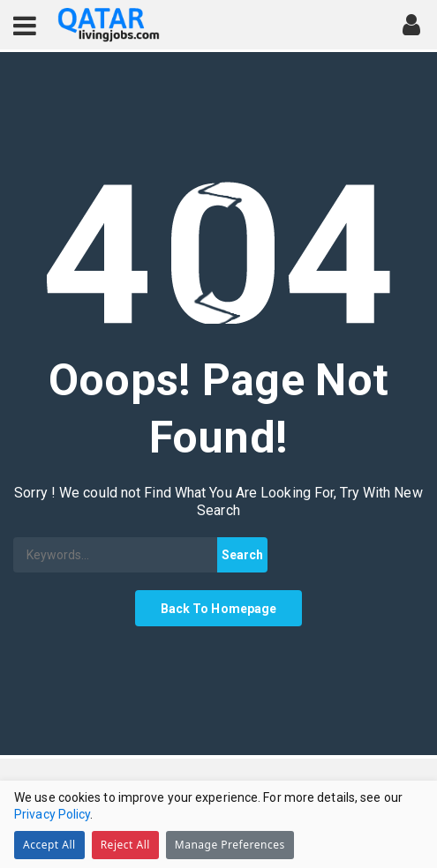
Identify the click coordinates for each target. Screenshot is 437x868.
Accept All (49, 845)
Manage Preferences (230, 845)
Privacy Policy (52, 814)
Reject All (125, 845)
